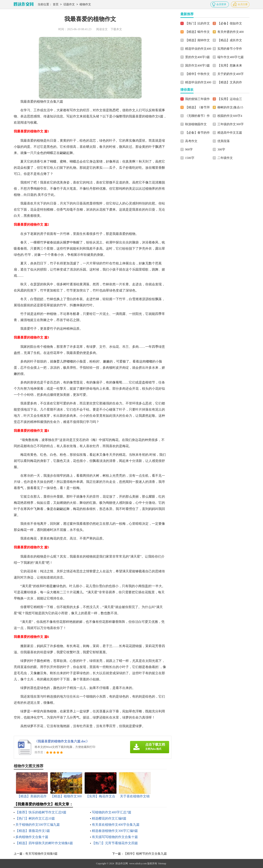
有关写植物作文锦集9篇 (42, 854)
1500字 (190, 158)
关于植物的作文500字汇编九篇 (38, 825)
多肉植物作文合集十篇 (32, 837)
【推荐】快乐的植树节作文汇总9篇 (41, 812)
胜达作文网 (122, 863)
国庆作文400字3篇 (197, 65)
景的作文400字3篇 (197, 57)
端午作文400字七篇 (231, 57)
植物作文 (85, 5)
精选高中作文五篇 (230, 133)
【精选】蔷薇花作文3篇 (33, 831)
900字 (189, 149)
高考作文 (191, 141)
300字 (221, 149)
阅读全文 (102, 29)
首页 (56, 5)
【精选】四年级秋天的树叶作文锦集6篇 (44, 843)
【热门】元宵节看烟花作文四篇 (115, 843)
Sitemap (162, 863)
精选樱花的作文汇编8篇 (109, 818)
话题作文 (69, 5)
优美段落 (224, 141)
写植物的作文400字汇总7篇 (112, 812)
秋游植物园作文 (196, 124)
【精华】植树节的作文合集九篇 (145, 854)
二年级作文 (225, 158)
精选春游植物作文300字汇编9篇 (115, 831)
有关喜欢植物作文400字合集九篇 (116, 825)
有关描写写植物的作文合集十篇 (115, 837)
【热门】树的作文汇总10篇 (35, 818)
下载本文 (116, 29)
